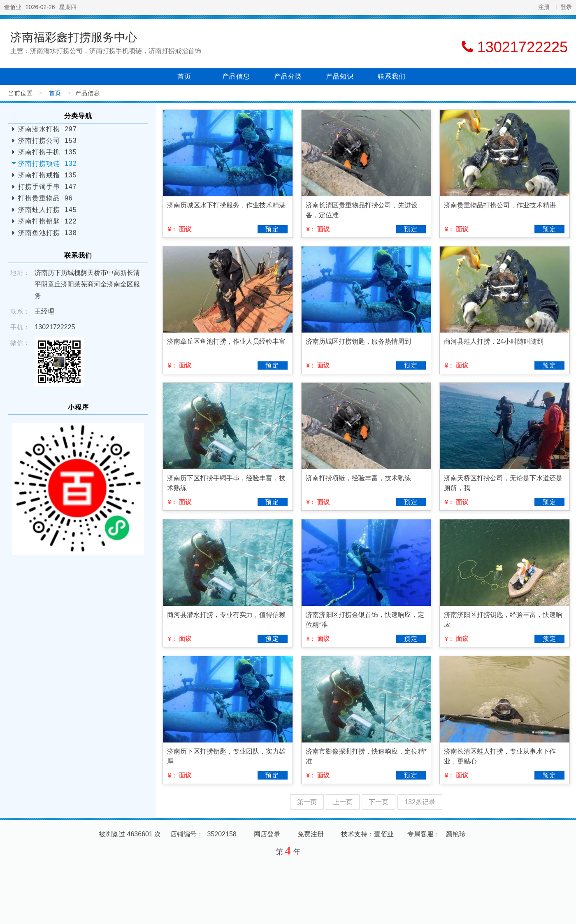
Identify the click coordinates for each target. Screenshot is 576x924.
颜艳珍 (456, 834)
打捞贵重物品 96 (45, 198)
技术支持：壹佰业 (367, 834)
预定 (272, 229)
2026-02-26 (40, 7)
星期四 (68, 7)
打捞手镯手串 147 (48, 187)
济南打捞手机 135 (48, 152)
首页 (184, 76)
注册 (544, 7)
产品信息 (236, 76)
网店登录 (267, 834)
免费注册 (311, 834)
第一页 (307, 802)
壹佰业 (13, 7)
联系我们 (392, 76)
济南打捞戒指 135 (48, 175)
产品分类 (288, 76)
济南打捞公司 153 (48, 141)
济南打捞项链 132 (48, 164)
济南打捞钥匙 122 (48, 221)
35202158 (222, 834)
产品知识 (340, 76)
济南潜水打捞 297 (48, 129)
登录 (566, 7)
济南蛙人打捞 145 (48, 210)
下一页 (379, 802)
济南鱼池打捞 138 (48, 233)
